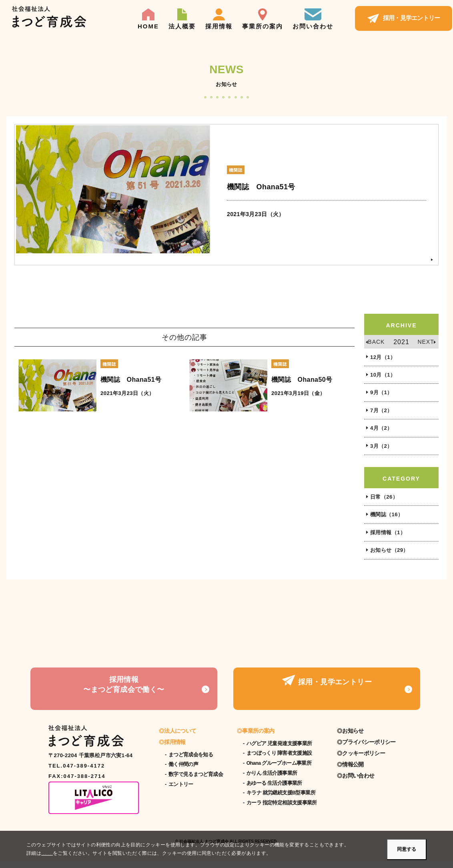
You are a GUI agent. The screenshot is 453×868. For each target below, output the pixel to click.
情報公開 (353, 771)
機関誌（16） (388, 520)
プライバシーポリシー (369, 748)
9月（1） (382, 395)
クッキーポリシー (363, 760)
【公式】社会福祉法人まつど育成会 (49, 17)
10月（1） (384, 376)
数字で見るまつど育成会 (196, 781)
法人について (180, 737)
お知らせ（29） (391, 557)
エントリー (181, 791)
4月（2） (382, 431)
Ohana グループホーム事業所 (279, 770)
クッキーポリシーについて (71, 853)
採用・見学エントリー (404, 16)
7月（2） (382, 413)
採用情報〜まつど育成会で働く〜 (124, 695)
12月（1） (384, 358)
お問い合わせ (313, 19)
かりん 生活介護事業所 (272, 780)
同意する (407, 849)
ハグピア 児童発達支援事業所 (279, 750)
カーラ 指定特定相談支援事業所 (282, 809)
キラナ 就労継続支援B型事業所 (281, 799)
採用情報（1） (389, 538)
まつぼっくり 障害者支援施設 (279, 760)
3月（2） (382, 450)
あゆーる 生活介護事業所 (274, 790)
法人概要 (182, 19)
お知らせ (353, 737)
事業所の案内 (263, 19)
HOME (148, 19)
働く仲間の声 (183, 771)
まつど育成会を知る (191, 761)
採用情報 (219, 19)
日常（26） (385, 501)
